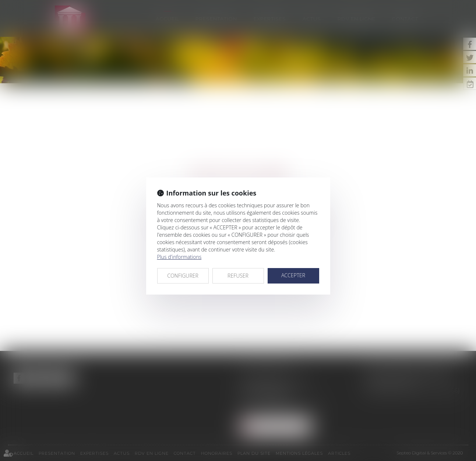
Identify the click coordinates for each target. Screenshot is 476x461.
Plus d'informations (179, 257)
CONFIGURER (183, 276)
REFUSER (238, 276)
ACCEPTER (293, 275)
